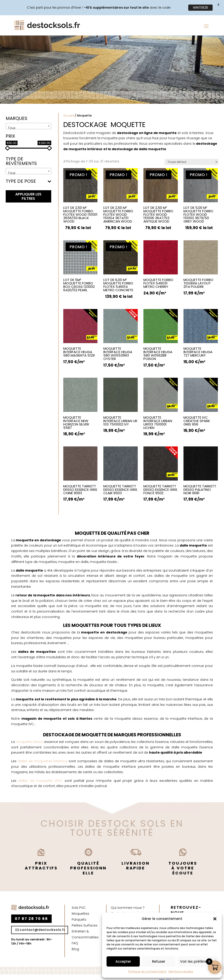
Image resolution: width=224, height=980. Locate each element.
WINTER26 (200, 8)
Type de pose (29, 173)
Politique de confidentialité (147, 971)
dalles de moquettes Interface (43, 752)
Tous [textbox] (12, 119)
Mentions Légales (181, 971)
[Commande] (191, 153)
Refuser (159, 961)
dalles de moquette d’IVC (39, 772)
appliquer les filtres (28, 187)
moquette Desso (29, 733)
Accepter (123, 961)
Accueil (69, 107)
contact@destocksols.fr (42, 921)
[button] (215, 919)
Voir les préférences (197, 961)
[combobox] (29, 117)
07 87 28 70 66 (31, 910)
